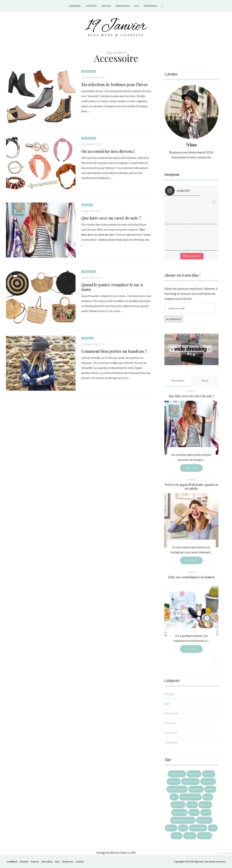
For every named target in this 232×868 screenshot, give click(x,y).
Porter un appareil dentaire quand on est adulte (191, 487)
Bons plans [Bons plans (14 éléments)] (191, 782)
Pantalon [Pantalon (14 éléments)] (180, 812)
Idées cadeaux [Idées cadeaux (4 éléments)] (191, 797)
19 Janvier (116, 26)
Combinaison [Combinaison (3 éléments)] (178, 789)
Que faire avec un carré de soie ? (111, 218)
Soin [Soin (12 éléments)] (184, 828)
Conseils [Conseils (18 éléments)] (197, 789)
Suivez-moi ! (192, 256)
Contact (80, 862)
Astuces (106, 6)
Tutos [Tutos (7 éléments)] (177, 836)
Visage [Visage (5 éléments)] (190, 836)
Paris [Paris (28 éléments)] (195, 812)
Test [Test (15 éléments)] (213, 828)
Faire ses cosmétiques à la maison (191, 577)
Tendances (150, 6)
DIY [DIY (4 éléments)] (175, 797)
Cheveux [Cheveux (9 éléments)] (209, 782)
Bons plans (123, 6)
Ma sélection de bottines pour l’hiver (115, 84)
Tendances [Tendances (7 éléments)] (199, 828)
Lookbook (75, 6)
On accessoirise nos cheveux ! (108, 151)
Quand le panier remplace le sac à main (112, 287)
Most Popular (178, 381)
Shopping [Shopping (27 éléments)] (205, 820)
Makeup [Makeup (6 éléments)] (179, 805)
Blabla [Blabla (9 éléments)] (174, 782)
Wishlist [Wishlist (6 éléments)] (205, 836)
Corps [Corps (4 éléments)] (211, 789)
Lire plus (191, 468)
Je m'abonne (174, 319)
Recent (205, 381)
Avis (137, 6)
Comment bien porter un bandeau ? (114, 351)
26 (100, 211)
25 (101, 278)
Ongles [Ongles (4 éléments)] (206, 805)
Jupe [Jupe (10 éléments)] (208, 797)
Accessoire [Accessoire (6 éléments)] (178, 774)
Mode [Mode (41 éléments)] (193, 805)
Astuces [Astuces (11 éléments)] (195, 774)
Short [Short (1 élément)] (172, 828)
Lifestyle (91, 6)
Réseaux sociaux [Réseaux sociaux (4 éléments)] (184, 820)
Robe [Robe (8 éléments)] (207, 812)
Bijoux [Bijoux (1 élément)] (209, 774)
